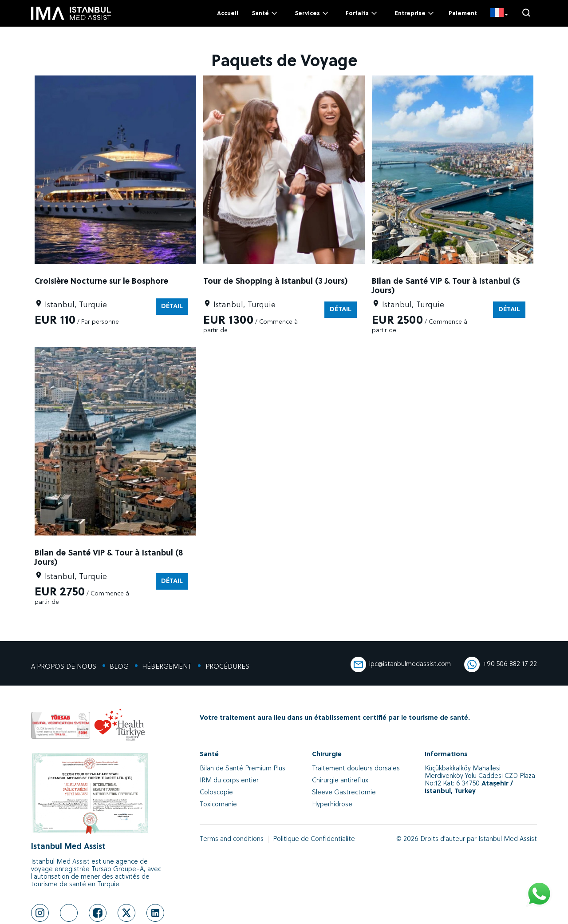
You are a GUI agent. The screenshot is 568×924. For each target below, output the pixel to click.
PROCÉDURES (227, 667)
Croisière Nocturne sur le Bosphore (101, 282)
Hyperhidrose (332, 805)
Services (312, 13)
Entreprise (415, 13)
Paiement (463, 14)
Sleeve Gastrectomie (344, 793)
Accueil (228, 14)
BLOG (119, 667)
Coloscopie (216, 793)
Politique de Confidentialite (314, 839)
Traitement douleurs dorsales (356, 769)
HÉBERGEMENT (167, 667)
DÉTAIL (172, 307)
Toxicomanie (218, 805)
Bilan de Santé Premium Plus (243, 769)
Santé (265, 13)
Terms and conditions (232, 839)
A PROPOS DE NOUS (64, 667)
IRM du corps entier (229, 781)
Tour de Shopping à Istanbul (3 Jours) (275, 282)
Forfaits (362, 13)
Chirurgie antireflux (340, 781)
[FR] (499, 13)
